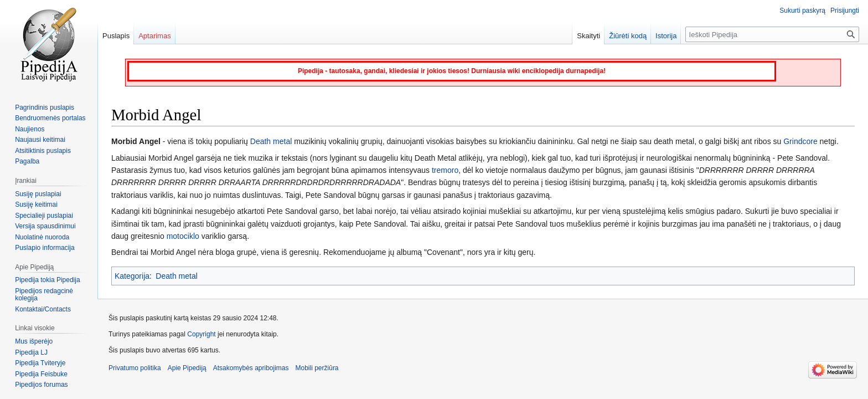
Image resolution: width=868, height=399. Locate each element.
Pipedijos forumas (41, 385)
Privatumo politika (135, 368)
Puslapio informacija (45, 248)
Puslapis (116, 36)
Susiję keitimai (36, 204)
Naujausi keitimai (40, 140)
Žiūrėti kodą (628, 36)
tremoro (445, 170)
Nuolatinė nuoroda (42, 237)
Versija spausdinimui (45, 226)
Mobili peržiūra (317, 368)
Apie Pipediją (187, 368)
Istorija (666, 36)
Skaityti (588, 36)
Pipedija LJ (31, 352)
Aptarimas (155, 36)
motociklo (183, 236)
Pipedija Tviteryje (40, 363)
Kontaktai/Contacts (43, 309)
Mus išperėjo (34, 341)
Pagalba (27, 161)
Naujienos (30, 129)
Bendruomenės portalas (50, 118)
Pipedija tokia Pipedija (47, 280)
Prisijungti (845, 11)
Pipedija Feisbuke (41, 374)
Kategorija (132, 276)
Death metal (271, 141)
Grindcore (800, 141)
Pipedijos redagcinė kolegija (44, 295)
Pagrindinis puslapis (45, 108)
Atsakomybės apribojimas (251, 368)
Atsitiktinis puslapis (43, 151)
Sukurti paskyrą (802, 11)
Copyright (201, 334)
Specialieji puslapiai (44, 216)
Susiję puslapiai (38, 194)
